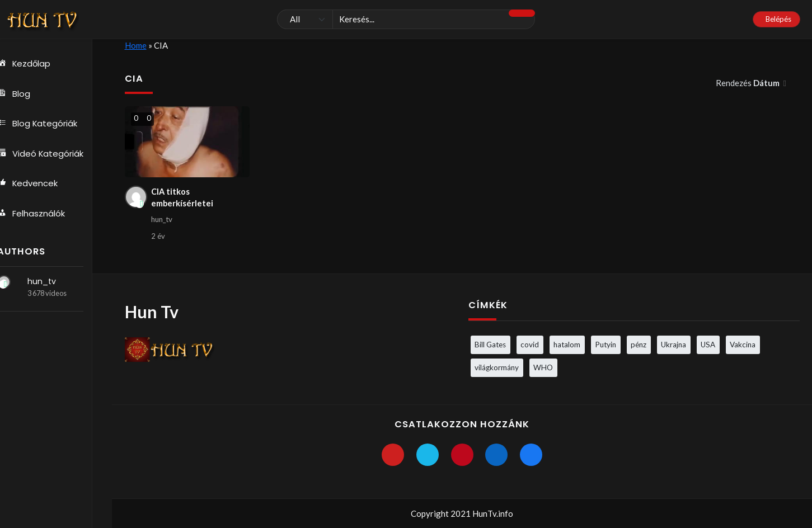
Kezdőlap (36, 64)
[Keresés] (406, 20)
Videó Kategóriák (52, 154)
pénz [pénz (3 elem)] (639, 345)
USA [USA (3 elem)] (708, 345)
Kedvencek (39, 185)
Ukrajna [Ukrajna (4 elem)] (673, 345)
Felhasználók (43, 215)
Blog (25, 94)
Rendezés (748, 83)
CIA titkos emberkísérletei (182, 198)
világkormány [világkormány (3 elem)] (497, 367)
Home (136, 45)
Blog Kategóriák (49, 124)
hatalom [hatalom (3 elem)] (567, 345)
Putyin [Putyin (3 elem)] (606, 345)
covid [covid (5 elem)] (530, 345)
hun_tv (53, 283)
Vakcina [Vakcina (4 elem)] (743, 345)
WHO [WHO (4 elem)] (543, 367)
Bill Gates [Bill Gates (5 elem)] (490, 345)
